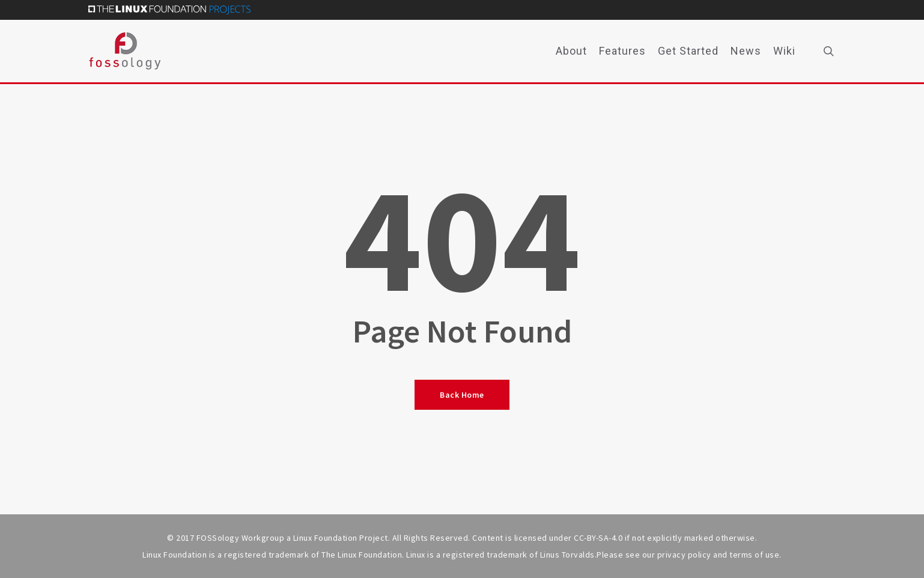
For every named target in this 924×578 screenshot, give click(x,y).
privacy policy (684, 555)
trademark (507, 555)
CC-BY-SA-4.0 (598, 538)
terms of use (754, 555)
